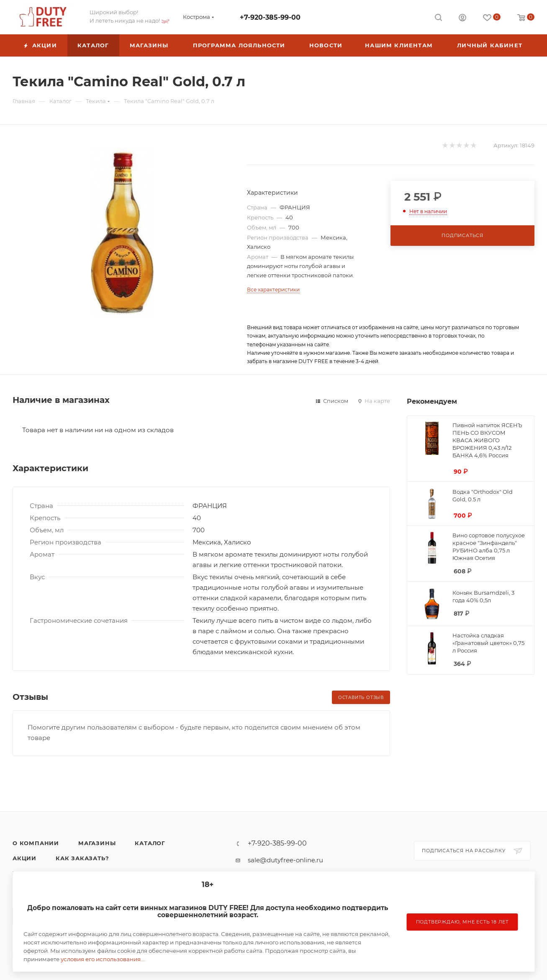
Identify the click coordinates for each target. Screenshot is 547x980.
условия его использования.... (103, 959)
